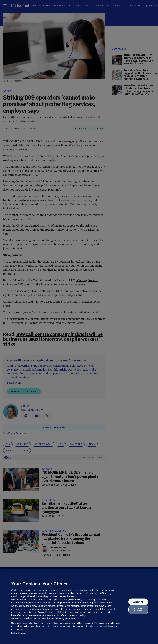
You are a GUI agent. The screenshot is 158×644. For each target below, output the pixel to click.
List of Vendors (19, 633)
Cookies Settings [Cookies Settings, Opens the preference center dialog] (138, 609)
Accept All (138, 602)
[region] (79, 606)
